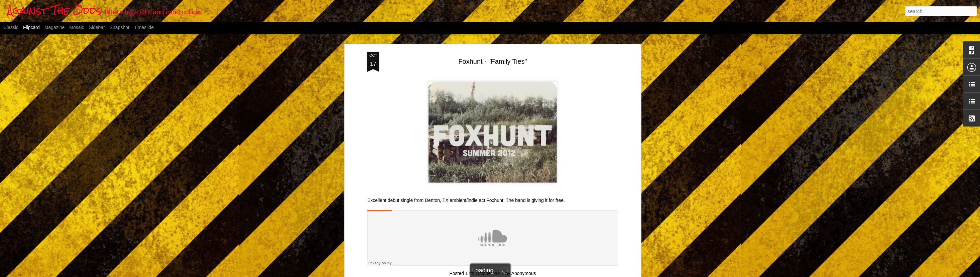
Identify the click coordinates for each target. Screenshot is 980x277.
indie (520, 269)
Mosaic (77, 27)
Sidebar (97, 27)
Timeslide (144, 27)
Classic (11, 27)
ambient (463, 269)
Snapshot (119, 27)
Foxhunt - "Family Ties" (493, 48)
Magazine (55, 27)
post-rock (537, 269)
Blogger (523, 273)
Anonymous (524, 260)
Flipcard (31, 27)
